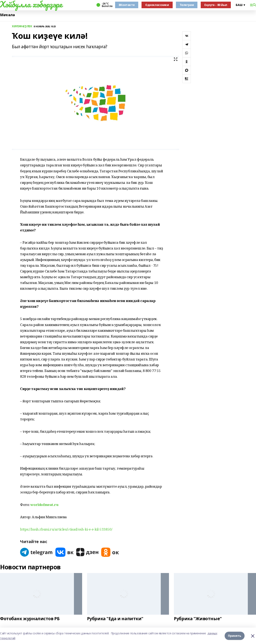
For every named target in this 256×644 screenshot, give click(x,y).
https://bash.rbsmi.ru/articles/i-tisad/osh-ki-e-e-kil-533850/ (66, 529)
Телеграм (187, 5)
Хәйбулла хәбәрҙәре (31, 4)
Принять (235, 636)
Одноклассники (157, 5)
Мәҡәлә (7, 15)
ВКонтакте (127, 5)
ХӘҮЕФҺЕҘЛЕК (22, 26)
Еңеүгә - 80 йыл (216, 5)
